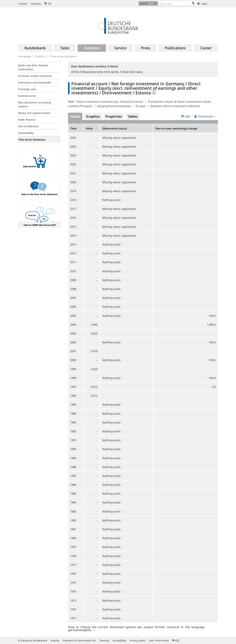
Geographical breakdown (114, 106)
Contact (23, 4)
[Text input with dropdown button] (177, 3)
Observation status (115, 128)
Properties (114, 116)
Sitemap (104, 640)
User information (159, 640)
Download (205, 116)
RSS (176, 640)
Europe (141, 106)
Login (202, 4)
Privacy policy (138, 640)
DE (48, 4)
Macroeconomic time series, (100, 72)
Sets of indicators (28, 126)
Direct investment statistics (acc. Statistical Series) (110, 102)
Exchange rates (27, 89)
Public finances (27, 120)
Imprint (55, 640)
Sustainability (26, 133)
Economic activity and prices (35, 76)
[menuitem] (35, 48)
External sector (27, 96)
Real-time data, (132, 72)
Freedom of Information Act (79, 640)
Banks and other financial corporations (33, 67)
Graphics (93, 116)
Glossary (36, 4)
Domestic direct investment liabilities (175, 106)
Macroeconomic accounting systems (34, 104)
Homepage (25, 56)
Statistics (41, 56)
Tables (133, 116)
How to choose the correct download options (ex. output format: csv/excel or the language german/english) (136, 628)
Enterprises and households (35, 82)
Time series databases (63, 56)
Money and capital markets (34, 113)
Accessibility (119, 640)
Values (75, 116)
